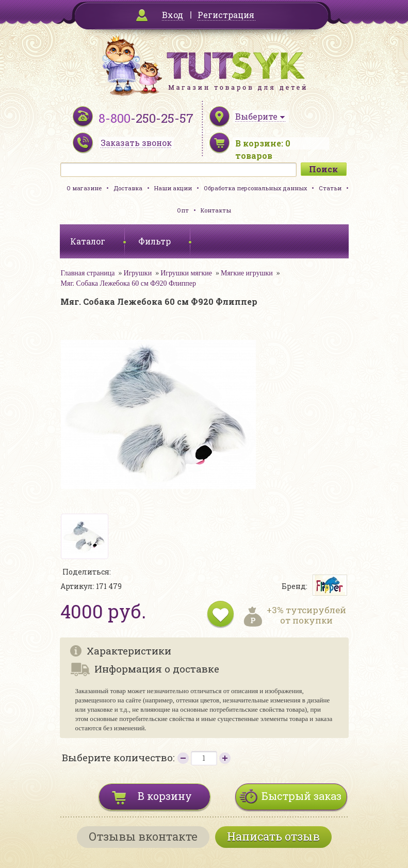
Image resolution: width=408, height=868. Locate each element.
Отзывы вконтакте (143, 836)
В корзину (165, 796)
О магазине (84, 188)
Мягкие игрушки (247, 273)
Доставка (128, 188)
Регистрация (226, 15)
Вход (173, 15)
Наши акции (173, 188)
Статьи (330, 188)
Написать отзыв (273, 836)
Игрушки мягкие (186, 273)
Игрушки (137, 273)
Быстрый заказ (301, 796)
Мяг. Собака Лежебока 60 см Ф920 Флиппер (128, 283)
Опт (183, 210)
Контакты (216, 210)
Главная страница (88, 273)
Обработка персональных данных (255, 188)
